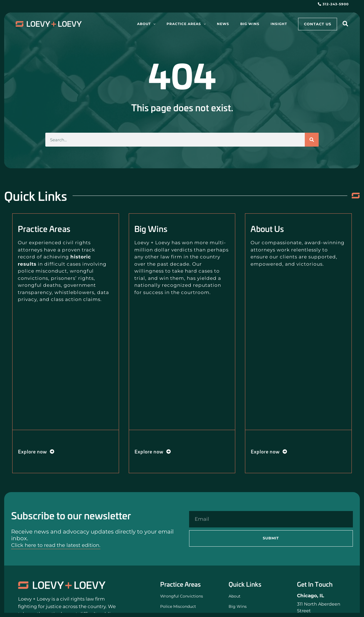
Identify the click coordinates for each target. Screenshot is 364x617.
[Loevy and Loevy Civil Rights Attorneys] (62, 585)
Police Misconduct (181, 607)
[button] (346, 25)
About (236, 596)
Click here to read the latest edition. (60, 545)
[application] (178, 24)
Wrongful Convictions (184, 596)
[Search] (312, 140)
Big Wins (239, 607)
